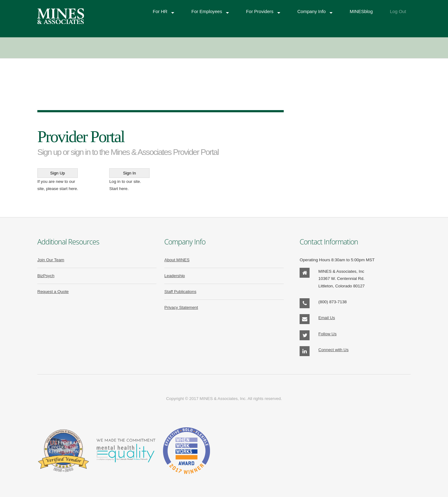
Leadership (175, 276)
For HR (160, 12)
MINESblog (361, 12)
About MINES (177, 260)
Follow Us (327, 334)
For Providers (260, 12)
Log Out (398, 12)
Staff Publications (180, 292)
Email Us (327, 318)
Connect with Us (333, 350)
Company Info (312, 12)
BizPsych (46, 276)
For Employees (207, 12)
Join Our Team (51, 260)
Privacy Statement (181, 307)
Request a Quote (53, 292)
